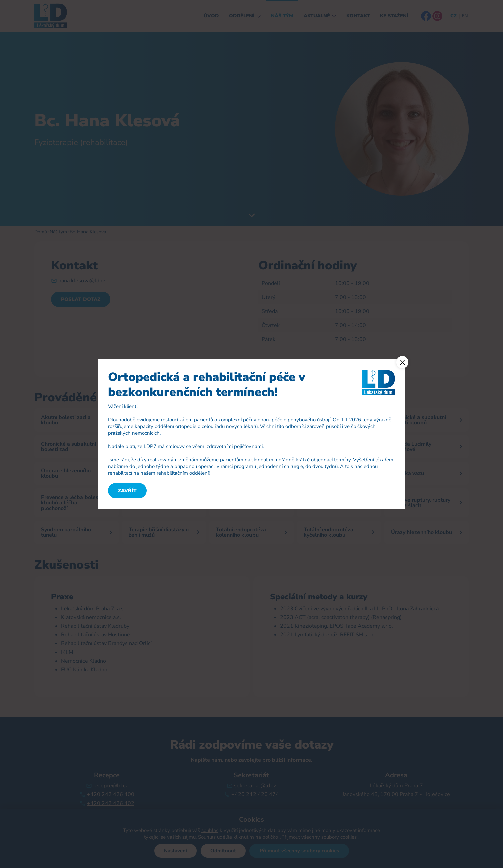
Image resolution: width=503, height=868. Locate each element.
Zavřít (127, 491)
